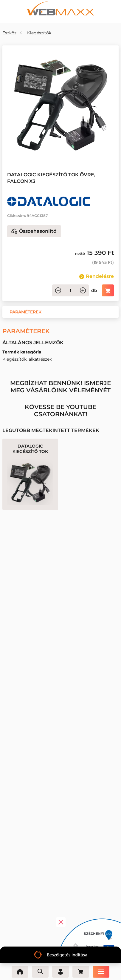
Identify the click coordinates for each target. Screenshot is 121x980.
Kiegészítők (39, 33)
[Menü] (101, 972)
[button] (25, 312)
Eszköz (9, 33)
